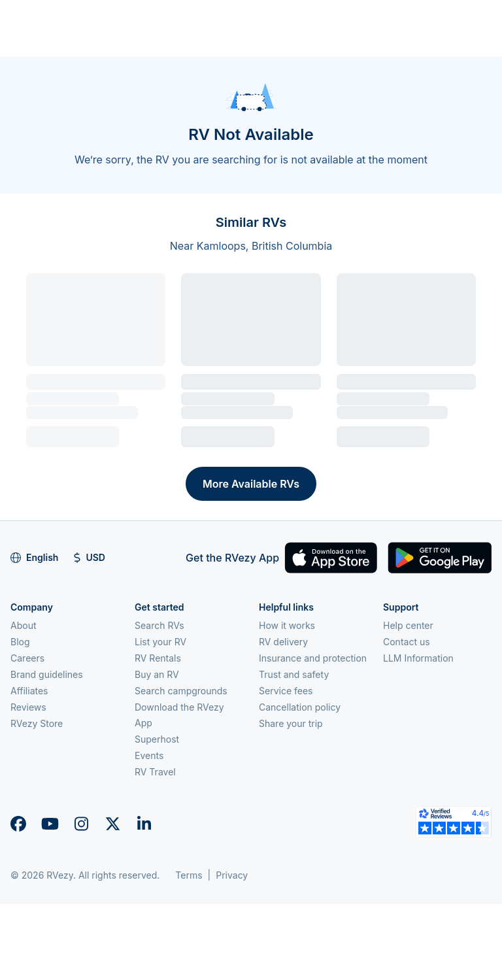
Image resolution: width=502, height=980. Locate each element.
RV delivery (283, 642)
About (23, 625)
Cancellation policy (300, 707)
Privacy (232, 875)
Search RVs (159, 625)
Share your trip (291, 723)
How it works (287, 625)
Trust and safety (294, 674)
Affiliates (29, 691)
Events (149, 755)
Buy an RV (157, 674)
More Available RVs (251, 484)
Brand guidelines (47, 674)
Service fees (286, 691)
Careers (27, 658)
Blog (20, 642)
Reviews (28, 707)
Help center (408, 625)
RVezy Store (37, 723)
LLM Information (418, 658)
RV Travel (155, 772)
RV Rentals (158, 658)
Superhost (157, 739)
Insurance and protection (313, 658)
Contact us (407, 642)
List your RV (160, 642)
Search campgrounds (181, 691)
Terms (189, 875)
